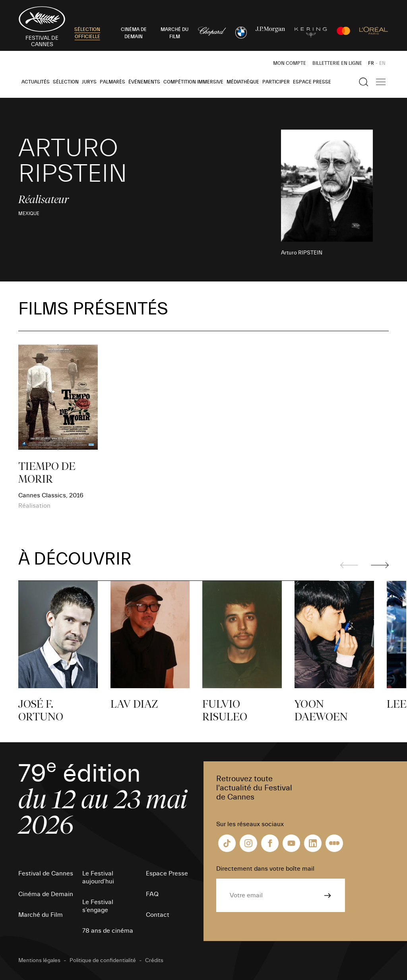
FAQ (152, 894)
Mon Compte (290, 63)
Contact (158, 915)
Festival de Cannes (46, 873)
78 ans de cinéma (108, 931)
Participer (276, 82)
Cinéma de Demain (46, 894)
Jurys (89, 82)
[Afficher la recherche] (364, 82)
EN (382, 63)
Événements (144, 82)
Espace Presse (312, 82)
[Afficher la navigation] (381, 82)
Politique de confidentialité (103, 961)
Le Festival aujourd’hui (98, 877)
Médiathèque (243, 82)
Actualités (36, 82)
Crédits (154, 961)
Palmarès (112, 82)
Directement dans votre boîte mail (265, 869)
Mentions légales (39, 961)
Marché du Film (41, 915)
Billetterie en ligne (337, 63)
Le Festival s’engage (98, 906)
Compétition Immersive (193, 82)
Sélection (66, 82)
